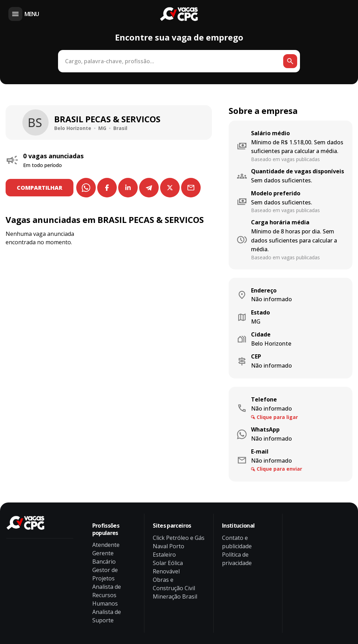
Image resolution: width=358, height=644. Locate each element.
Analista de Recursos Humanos (107, 595)
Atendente (106, 545)
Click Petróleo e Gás (179, 538)
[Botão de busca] (290, 61)
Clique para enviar (279, 469)
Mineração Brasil (175, 596)
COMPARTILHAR (40, 188)
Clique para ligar (277, 417)
